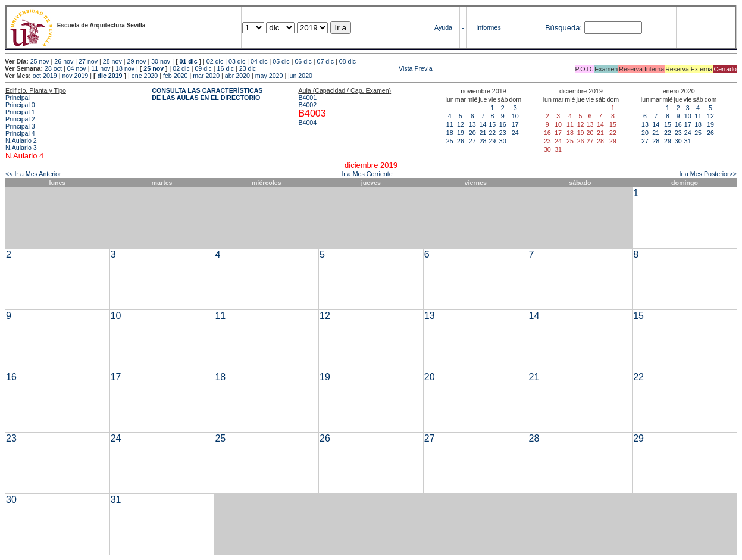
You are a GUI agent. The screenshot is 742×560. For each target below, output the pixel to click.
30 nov (161, 61)
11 (450, 124)
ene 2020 (145, 76)
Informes (488, 27)
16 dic (226, 68)
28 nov (112, 61)
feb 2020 (175, 76)
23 (503, 133)
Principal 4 (20, 133)
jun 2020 (300, 76)
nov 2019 (75, 76)
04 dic (259, 61)
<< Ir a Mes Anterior (33, 174)
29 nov (136, 61)
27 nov (88, 61)
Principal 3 (20, 126)
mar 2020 (206, 76)
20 (472, 133)
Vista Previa (345, 68)
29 (492, 141)
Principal (18, 98)
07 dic (325, 61)
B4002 (307, 105)
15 (492, 124)
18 (450, 133)
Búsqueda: (563, 28)
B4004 (307, 123)
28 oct (53, 68)
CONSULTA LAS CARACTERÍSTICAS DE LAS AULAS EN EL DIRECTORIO (207, 94)
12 (461, 124)
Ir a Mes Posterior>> (708, 174)
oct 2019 (45, 76)
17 (515, 124)
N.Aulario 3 (21, 148)
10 (515, 116)
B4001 (307, 98)
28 (483, 141)
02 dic (215, 61)
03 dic (237, 61)
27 (472, 141)
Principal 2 (20, 119)
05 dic (281, 61)
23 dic (248, 68)
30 (503, 141)
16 (503, 124)
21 (483, 133)
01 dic (188, 61)
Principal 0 (20, 105)
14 (483, 124)
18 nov (125, 68)
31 (688, 141)
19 (461, 133)
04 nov (77, 68)
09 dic (203, 68)
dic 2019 (109, 76)
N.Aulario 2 (21, 140)
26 (461, 141)
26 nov (64, 61)
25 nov (40, 61)
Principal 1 (20, 112)
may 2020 (269, 76)
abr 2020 (237, 76)
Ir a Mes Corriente (367, 174)
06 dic (303, 61)
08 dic (347, 61)
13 (472, 124)
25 (450, 141)
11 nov (101, 68)
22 (492, 133)
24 (515, 133)
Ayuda (443, 27)
